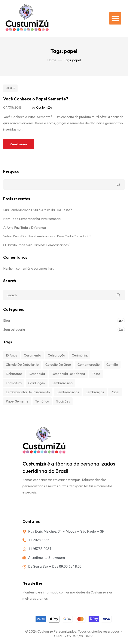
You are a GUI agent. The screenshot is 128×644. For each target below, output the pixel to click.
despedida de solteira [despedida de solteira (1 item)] (68, 374)
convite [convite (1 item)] (112, 364)
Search (118, 295)
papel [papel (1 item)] (115, 392)
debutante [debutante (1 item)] (14, 374)
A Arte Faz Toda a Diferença (25, 227)
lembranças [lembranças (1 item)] (95, 392)
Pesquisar (12, 171)
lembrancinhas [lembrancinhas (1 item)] (68, 392)
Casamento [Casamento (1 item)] (32, 355)
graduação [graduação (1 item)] (37, 383)
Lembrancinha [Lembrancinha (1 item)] (62, 383)
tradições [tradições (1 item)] (63, 401)
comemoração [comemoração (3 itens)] (89, 364)
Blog (10, 88)
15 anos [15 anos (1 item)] (11, 355)
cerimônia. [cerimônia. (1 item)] (80, 355)
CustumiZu (44, 107)
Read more (19, 144)
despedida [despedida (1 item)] (37, 374)
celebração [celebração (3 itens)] (56, 355)
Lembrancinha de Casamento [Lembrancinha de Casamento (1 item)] (28, 392)
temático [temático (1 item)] (42, 401)
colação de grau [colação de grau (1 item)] (58, 364)
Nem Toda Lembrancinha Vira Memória (32, 219)
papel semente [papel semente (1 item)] (17, 401)
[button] (115, 18)
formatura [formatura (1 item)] (14, 383)
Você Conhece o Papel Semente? (36, 99)
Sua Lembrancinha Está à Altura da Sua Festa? (38, 210)
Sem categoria (14, 329)
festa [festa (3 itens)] (96, 374)
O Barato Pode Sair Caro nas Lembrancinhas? (37, 245)
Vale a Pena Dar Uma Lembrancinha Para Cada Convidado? (47, 236)
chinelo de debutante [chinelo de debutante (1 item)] (22, 364)
